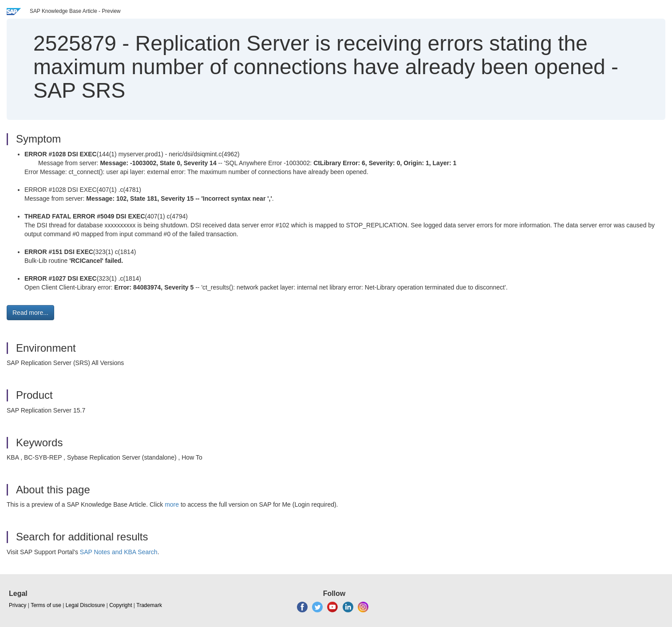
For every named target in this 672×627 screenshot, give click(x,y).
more (172, 504)
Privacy (18, 605)
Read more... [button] (30, 313)
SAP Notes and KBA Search (119, 552)
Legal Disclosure (85, 605)
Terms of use (46, 605)
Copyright (121, 605)
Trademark (149, 605)
